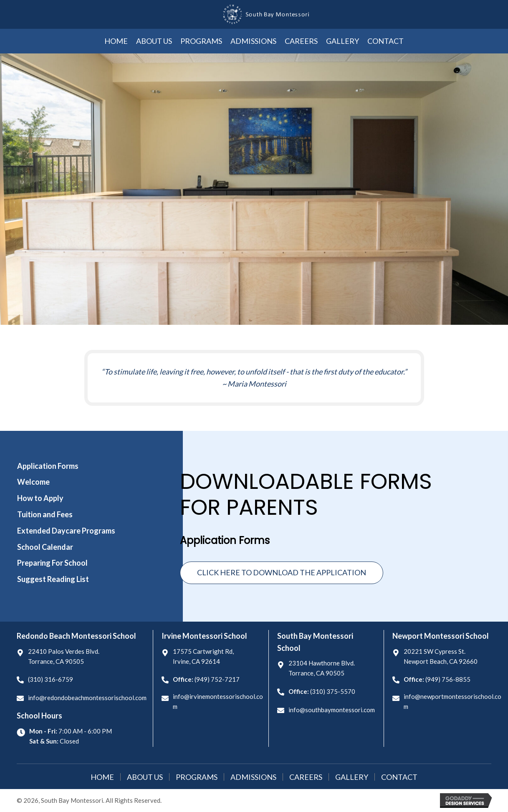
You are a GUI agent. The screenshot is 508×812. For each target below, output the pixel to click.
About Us (145, 777)
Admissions (253, 777)
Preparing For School (52, 563)
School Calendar (45, 547)
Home (102, 777)
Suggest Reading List (53, 579)
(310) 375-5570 (333, 691)
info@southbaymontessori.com (332, 710)
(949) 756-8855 (448, 679)
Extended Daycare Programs (66, 531)
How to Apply (40, 498)
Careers (306, 777)
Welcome (33, 482)
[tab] (76, 466)
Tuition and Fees (45, 514)
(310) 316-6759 (51, 679)
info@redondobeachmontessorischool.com (87, 698)
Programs (197, 777)
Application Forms (48, 466)
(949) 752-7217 (217, 679)
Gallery (352, 777)
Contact (399, 777)
